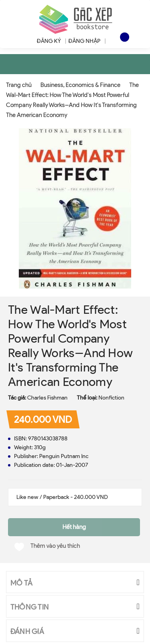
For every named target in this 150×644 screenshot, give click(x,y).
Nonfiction (111, 398)
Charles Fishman (47, 398)
